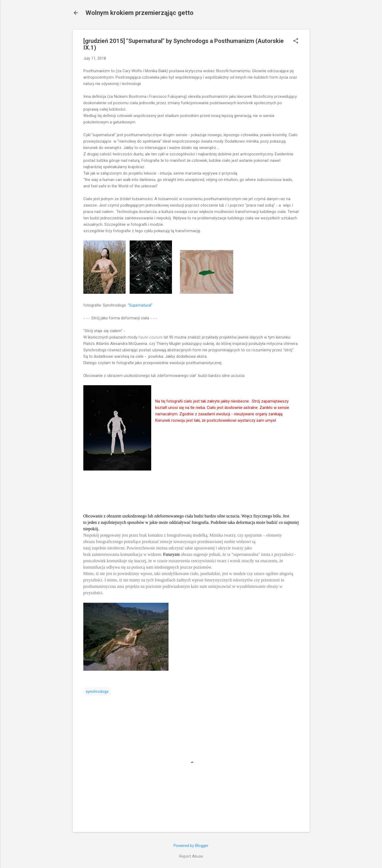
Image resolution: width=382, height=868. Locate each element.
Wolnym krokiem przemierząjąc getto (139, 13)
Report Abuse (191, 856)
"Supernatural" (140, 305)
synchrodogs (97, 692)
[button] (296, 41)
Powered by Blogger (191, 846)
